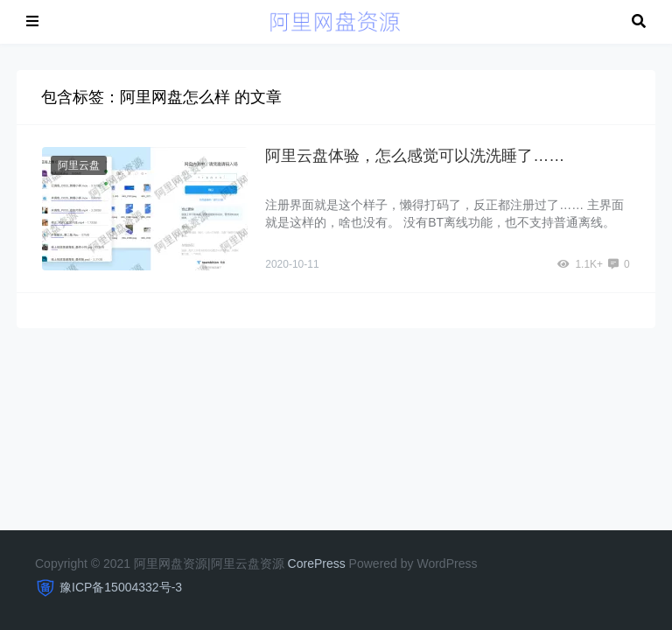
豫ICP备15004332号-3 (121, 587)
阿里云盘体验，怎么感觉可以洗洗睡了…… (415, 156)
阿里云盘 (79, 165)
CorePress (317, 563)
